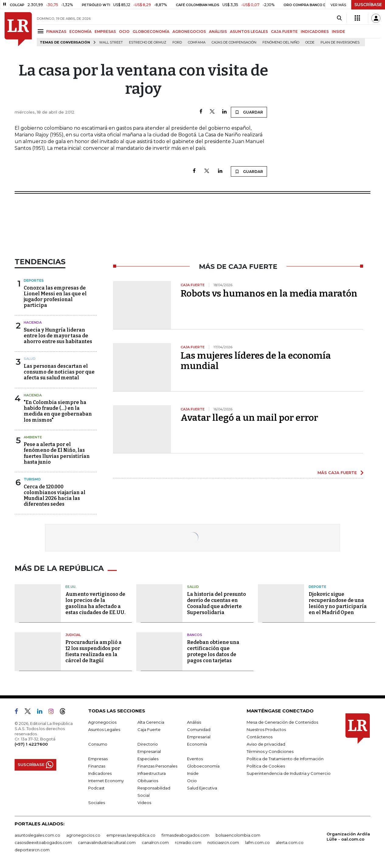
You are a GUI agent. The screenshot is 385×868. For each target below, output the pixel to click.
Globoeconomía (203, 766)
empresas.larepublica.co (131, 835)
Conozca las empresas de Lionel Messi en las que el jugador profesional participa (55, 297)
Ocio (192, 781)
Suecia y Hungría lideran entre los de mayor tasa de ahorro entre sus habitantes (58, 336)
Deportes (34, 280)
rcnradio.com (188, 842)
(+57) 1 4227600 (31, 744)
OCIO (124, 32)
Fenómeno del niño (281, 42)
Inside (193, 773)
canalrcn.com (155, 842)
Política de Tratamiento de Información (285, 759)
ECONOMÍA (80, 32)
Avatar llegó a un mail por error (249, 418)
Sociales (97, 803)
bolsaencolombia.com (238, 835)
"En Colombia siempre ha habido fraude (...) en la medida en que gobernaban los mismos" (58, 411)
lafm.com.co (257, 842)
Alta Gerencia (151, 722)
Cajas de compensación (234, 42)
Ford (177, 42)
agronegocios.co (83, 835)
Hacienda (33, 322)
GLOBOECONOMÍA (151, 32)
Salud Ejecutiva (202, 788)
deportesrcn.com (32, 850)
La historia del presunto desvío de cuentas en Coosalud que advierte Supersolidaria (217, 603)
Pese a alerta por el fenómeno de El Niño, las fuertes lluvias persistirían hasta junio (57, 453)
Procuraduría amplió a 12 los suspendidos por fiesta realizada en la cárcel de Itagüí (94, 651)
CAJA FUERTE (284, 32)
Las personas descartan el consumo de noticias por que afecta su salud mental (59, 372)
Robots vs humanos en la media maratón (269, 293)
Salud (30, 359)
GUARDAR (249, 112)
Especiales (148, 759)
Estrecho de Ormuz (148, 42)
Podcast (96, 788)
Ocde (310, 42)
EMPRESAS (105, 32)
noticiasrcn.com (223, 842)
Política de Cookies (266, 766)
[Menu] (42, 31)
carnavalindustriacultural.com (107, 842)
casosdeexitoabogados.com (43, 842)
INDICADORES (315, 32)
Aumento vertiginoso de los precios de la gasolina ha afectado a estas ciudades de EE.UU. (95, 603)
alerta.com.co (290, 842)
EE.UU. (71, 587)
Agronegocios (102, 722)
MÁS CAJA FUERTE (337, 473)
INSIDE (338, 32)
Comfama (197, 42)
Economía (197, 744)
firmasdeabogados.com (186, 835)
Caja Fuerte (149, 729)
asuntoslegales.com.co (37, 835)
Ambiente (33, 437)
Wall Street (111, 42)
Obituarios (148, 781)
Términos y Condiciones (270, 751)
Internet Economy (106, 781)
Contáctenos (260, 737)
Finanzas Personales (157, 766)
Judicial (73, 635)
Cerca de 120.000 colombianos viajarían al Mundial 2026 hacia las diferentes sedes (55, 495)
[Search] (339, 18)
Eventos (195, 759)
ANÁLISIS (218, 32)
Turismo (32, 479)
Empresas (98, 759)
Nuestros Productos (266, 729)
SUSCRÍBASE (368, 5)
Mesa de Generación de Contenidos (282, 722)
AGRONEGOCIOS (189, 32)
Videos (144, 803)
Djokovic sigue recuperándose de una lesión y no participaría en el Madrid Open (338, 603)
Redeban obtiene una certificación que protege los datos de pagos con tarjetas (213, 651)
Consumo (98, 744)
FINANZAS (56, 32)
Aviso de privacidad (266, 744)
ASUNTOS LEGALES (249, 32)
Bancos (195, 635)
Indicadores (100, 773)
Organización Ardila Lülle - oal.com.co (348, 836)
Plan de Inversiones (340, 42)
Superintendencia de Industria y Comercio (289, 773)
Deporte (317, 587)
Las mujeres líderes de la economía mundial (256, 361)
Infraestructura (152, 773)
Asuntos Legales (104, 729)
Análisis (194, 722)
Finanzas (97, 766)
